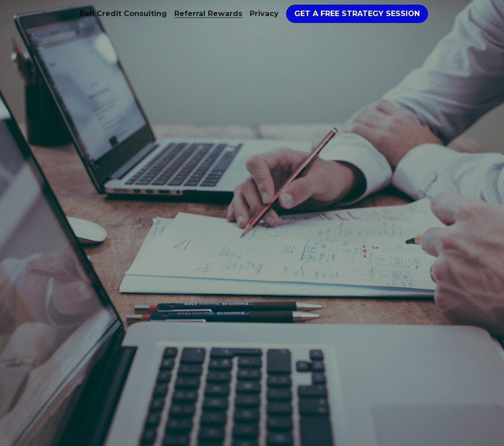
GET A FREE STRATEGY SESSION (357, 14)
